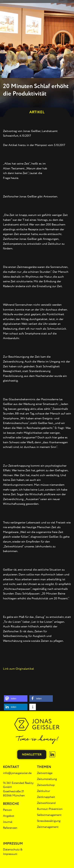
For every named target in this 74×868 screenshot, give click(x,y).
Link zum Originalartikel (18, 669)
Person (7, 810)
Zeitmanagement (48, 827)
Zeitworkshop (46, 785)
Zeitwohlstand (46, 803)
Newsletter (32, 755)
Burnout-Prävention (50, 809)
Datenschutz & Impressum (13, 852)
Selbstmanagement (49, 815)
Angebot (9, 816)
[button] (16, 699)
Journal (8, 822)
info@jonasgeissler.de (17, 773)
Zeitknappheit (46, 797)
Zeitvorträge (45, 773)
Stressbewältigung (49, 821)
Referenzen (10, 828)
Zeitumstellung (47, 779)
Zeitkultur (43, 791)
